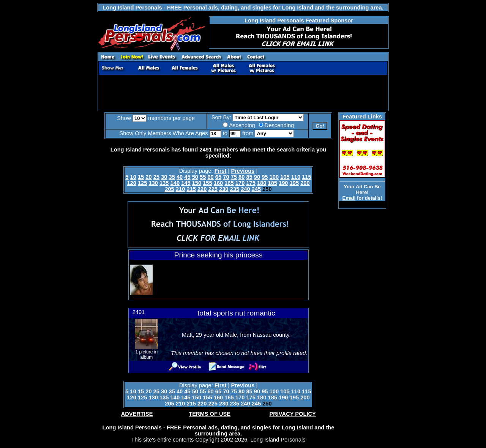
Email (349, 198)
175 (251, 183)
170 (240, 183)
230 (224, 189)
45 (187, 177)
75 (234, 177)
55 (203, 177)
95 (265, 177)
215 (191, 189)
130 (153, 183)
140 (175, 183)
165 (229, 183)
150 (197, 183)
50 (195, 177)
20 (148, 177)
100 (274, 177)
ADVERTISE (137, 414)
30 (164, 177)
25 (156, 177)
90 (257, 177)
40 (180, 177)
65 (218, 177)
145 (186, 183)
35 (172, 177)
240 (245, 189)
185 (273, 183)
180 (262, 183)
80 (241, 177)
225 (213, 189)
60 (210, 177)
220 (202, 189)
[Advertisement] (243, 93)
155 (207, 183)
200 (305, 183)
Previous (243, 171)
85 (249, 177)
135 (164, 183)
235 (235, 189)
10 (133, 177)
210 (180, 189)
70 (226, 177)
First (221, 171)
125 (142, 183)
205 (169, 189)
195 (294, 183)
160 (218, 183)
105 (285, 177)
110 (296, 177)
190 (283, 183)
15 (141, 177)
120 (131, 183)
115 (306, 177)
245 (256, 189)
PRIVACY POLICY (292, 414)
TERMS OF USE (210, 414)
